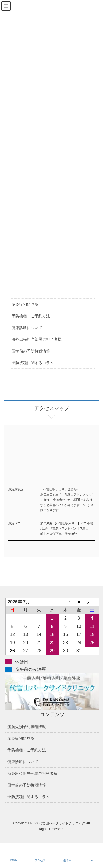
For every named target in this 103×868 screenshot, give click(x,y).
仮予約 (67, 860)
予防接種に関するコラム (33, 363)
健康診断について (27, 328)
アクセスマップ (51, 460)
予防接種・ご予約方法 (31, 316)
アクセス (40, 860)
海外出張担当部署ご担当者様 (37, 339)
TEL (92, 860)
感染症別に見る (25, 304)
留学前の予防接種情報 (31, 351)
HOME (13, 860)
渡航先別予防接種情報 (27, 727)
